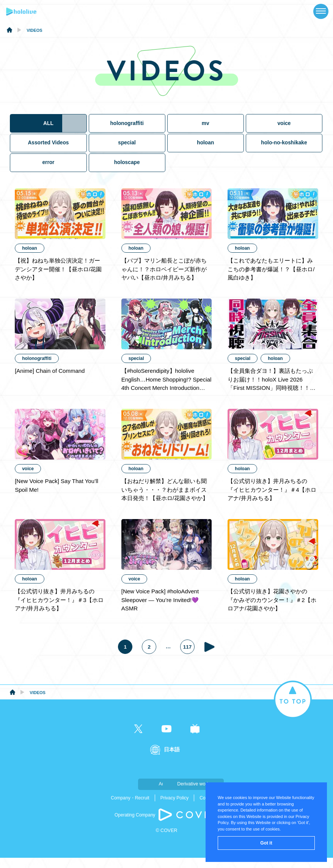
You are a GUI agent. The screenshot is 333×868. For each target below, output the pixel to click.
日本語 (172, 760)
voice (284, 130)
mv (206, 130)
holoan (206, 150)
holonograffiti (127, 130)
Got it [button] (266, 843)
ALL (48, 130)
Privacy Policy (175, 808)
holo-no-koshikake (285, 150)
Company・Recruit (130, 808)
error (48, 170)
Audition (128, 794)
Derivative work (204, 794)
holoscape (127, 170)
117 (189, 657)
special (127, 150)
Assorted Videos (48, 150)
